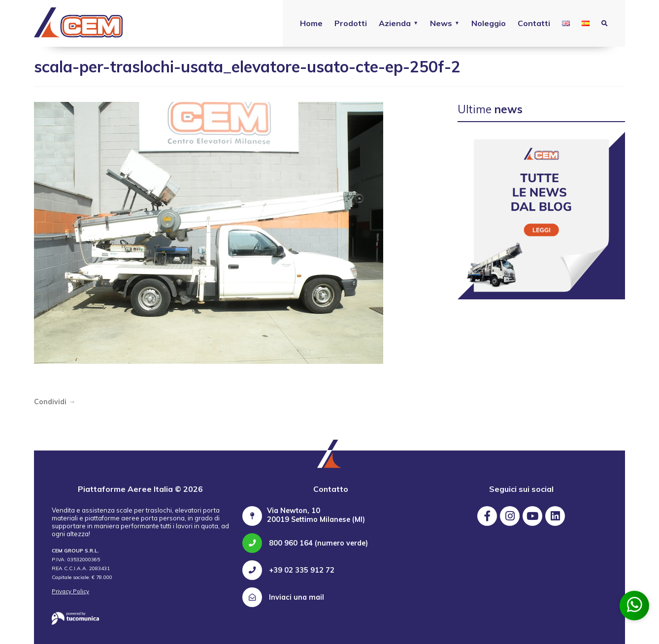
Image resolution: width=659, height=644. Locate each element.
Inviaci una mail (283, 597)
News (441, 23)
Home (311, 23)
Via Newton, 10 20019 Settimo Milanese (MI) (316, 515)
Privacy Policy (70, 591)
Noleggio (489, 23)
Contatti (534, 23)
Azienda (395, 23)
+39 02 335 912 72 (288, 570)
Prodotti (351, 23)
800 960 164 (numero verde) (305, 543)
